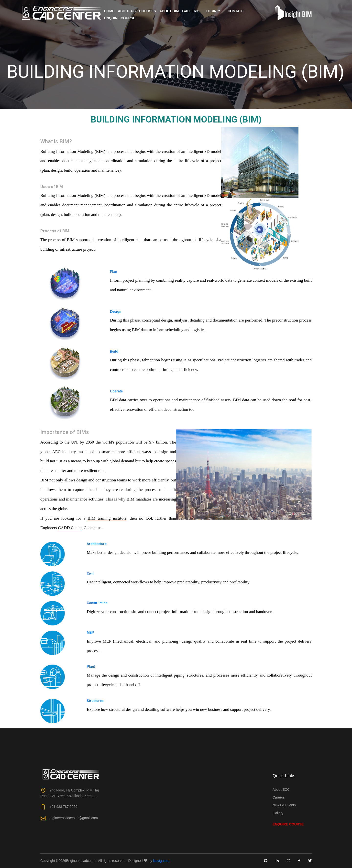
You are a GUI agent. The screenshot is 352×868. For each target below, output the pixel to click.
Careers (279, 797)
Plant (91, 667)
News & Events (284, 805)
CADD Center (70, 528)
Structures (95, 701)
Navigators (161, 861)
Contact (236, 11)
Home (109, 11)
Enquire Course (120, 18)
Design (116, 312)
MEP (90, 633)
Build (114, 351)
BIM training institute (107, 518)
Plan (114, 272)
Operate (116, 391)
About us (127, 11)
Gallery (190, 11)
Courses (148, 11)
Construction (97, 603)
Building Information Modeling (67, 195)
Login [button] (212, 11)
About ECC (281, 790)
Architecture (97, 544)
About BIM (169, 11)
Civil (90, 573)
